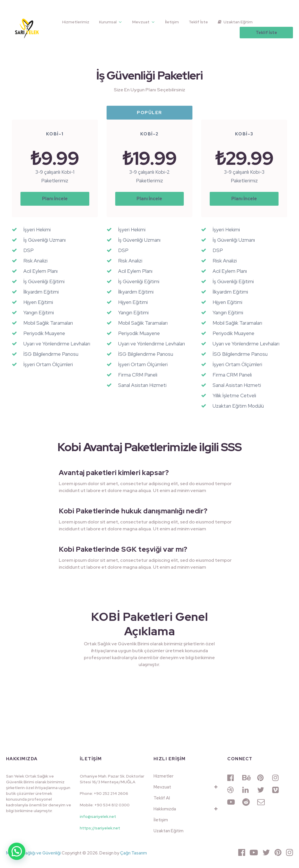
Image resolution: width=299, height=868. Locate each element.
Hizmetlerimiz (76, 22)
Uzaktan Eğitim (235, 22)
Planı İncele (55, 199)
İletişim (172, 22)
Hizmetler (163, 776)
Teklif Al (162, 798)
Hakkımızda (165, 809)
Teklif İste (198, 22)
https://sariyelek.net (100, 828)
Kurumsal (108, 22)
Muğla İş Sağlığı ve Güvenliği (33, 853)
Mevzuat (141, 22)
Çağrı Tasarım (134, 853)
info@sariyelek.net (98, 816)
